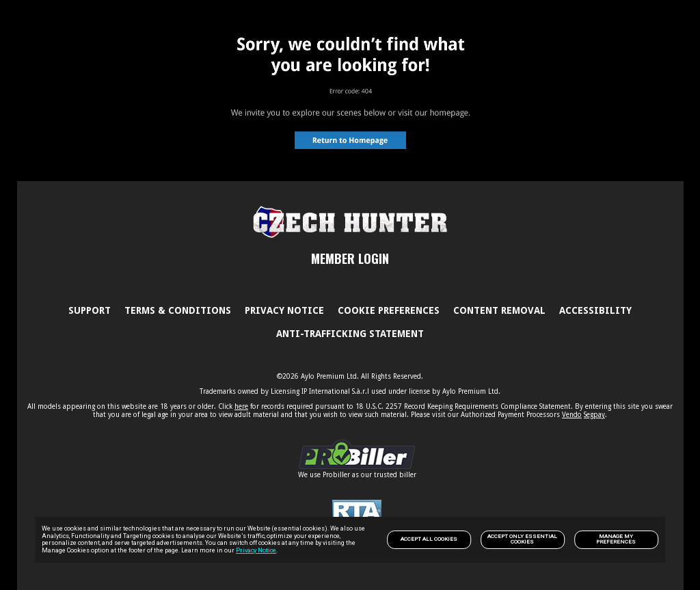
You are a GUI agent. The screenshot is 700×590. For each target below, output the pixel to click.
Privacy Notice (256, 550)
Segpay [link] (594, 415)
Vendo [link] (572, 415)
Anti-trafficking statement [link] (350, 334)
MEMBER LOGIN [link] (350, 258)
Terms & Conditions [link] (178, 310)
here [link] (241, 406)
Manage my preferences (616, 539)
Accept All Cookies (429, 539)
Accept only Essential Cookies (522, 539)
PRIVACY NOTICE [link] (284, 310)
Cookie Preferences (389, 310)
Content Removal (499, 310)
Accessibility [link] (595, 310)
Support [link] (90, 310)
